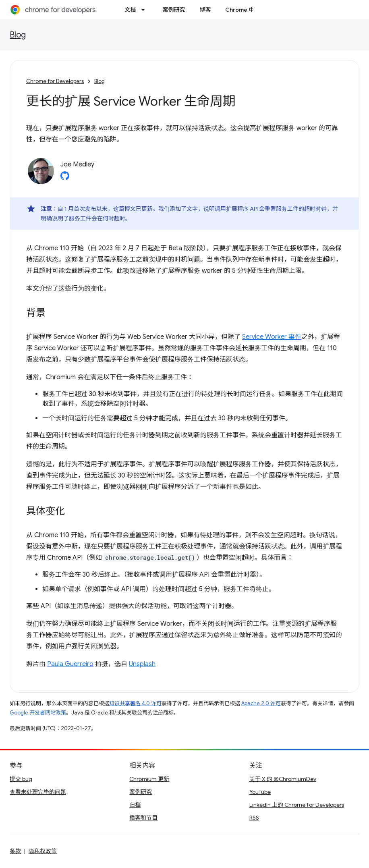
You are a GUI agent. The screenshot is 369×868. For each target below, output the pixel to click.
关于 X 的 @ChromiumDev (283, 779)
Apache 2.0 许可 (261, 703)
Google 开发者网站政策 (38, 713)
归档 (135, 805)
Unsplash (142, 664)
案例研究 (174, 10)
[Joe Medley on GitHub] (65, 178)
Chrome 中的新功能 (251, 10)
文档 (130, 10)
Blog (18, 35)
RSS (254, 818)
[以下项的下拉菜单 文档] (145, 10)
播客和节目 (143, 818)
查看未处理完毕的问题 (38, 792)
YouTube (260, 792)
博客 (205, 10)
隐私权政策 (43, 851)
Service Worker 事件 (272, 337)
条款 (15, 851)
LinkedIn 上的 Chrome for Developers (297, 805)
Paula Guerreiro (70, 664)
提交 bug (21, 779)
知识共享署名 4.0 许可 (135, 703)
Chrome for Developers (55, 81)
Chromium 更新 (149, 779)
